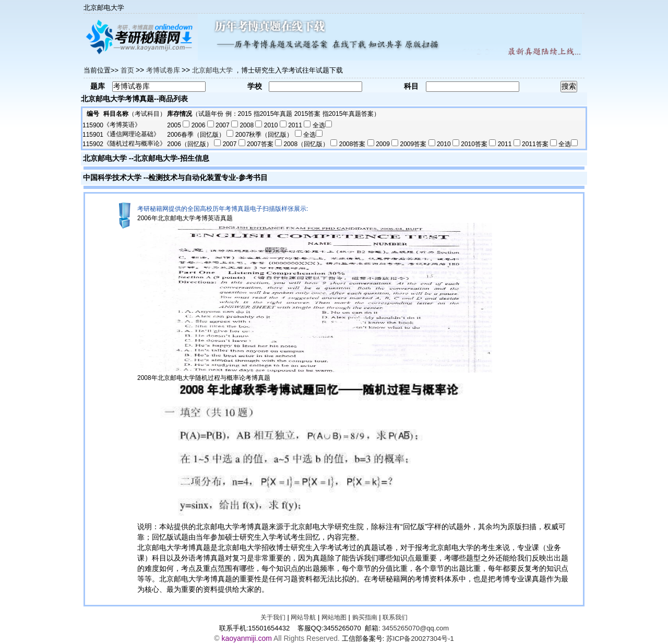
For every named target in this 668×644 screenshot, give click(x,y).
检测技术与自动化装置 (185, 177)
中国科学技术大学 (112, 177)
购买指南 (365, 617)
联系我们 (395, 617)
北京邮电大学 (105, 158)
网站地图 (334, 617)
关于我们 (273, 617)
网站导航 (303, 617)
